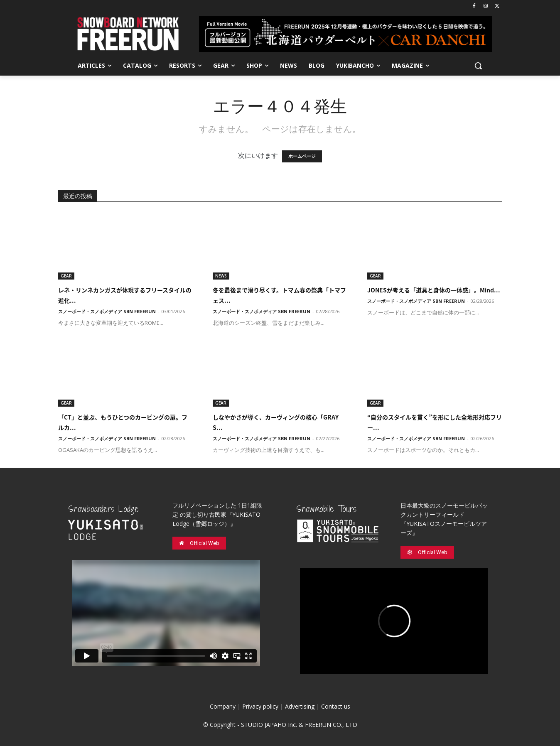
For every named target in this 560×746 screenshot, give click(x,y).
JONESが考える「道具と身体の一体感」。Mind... (434, 290)
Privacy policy (260, 706)
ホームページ (302, 156)
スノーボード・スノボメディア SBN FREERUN (107, 311)
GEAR (66, 276)
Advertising (300, 706)
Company (223, 706)
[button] (478, 66)
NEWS (221, 276)
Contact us (336, 706)
